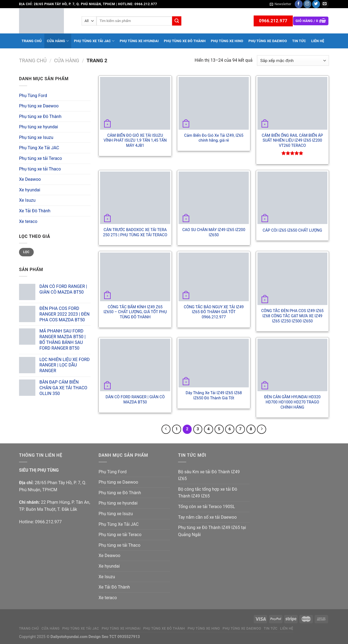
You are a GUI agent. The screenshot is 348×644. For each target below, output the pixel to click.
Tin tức (299, 41)
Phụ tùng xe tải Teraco (41, 158)
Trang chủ (32, 41)
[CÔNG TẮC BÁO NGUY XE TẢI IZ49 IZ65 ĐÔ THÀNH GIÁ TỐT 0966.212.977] (214, 277)
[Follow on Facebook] (299, 4)
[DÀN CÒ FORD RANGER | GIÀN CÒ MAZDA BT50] (135, 365)
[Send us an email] (325, 4)
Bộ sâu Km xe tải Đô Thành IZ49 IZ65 (209, 475)
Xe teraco (28, 221)
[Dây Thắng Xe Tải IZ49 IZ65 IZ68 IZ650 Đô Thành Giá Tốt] (214, 363)
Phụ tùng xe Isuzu (36, 137)
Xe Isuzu (27, 200)
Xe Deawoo (30, 179)
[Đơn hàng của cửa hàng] (293, 60)
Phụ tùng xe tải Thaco (40, 169)
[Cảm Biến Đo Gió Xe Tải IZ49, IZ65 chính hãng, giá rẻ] (214, 103)
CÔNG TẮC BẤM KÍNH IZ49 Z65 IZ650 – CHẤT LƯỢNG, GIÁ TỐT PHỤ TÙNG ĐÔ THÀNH (135, 312)
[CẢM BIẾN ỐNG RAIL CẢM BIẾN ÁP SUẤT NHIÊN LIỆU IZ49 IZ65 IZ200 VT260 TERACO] (293, 103)
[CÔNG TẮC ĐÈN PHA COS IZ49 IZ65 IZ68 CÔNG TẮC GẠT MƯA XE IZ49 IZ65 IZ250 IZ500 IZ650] (293, 279)
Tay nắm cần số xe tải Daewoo (207, 517)
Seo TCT (109, 637)
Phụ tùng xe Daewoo (268, 41)
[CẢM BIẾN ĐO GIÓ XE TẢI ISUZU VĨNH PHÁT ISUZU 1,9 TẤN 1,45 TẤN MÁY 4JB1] (135, 103)
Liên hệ (318, 41)
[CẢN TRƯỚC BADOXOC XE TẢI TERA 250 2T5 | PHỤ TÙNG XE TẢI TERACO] (135, 198)
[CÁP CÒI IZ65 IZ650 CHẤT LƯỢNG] (293, 198)
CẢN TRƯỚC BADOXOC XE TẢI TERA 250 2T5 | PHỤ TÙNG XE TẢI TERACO (135, 232)
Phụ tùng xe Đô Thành (185, 41)
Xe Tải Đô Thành (35, 211)
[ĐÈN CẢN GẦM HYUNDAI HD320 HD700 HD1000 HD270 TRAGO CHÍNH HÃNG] (293, 365)
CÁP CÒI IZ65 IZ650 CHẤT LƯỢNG (292, 230)
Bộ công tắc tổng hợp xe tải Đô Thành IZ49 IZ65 (208, 493)
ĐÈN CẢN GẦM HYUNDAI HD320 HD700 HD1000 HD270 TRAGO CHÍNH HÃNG (292, 402)
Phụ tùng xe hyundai (139, 41)
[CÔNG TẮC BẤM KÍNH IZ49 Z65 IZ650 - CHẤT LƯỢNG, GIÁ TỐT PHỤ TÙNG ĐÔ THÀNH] (135, 277)
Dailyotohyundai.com (69, 637)
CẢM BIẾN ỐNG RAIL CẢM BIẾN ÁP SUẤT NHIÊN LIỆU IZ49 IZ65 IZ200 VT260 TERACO (292, 141)
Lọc (26, 252)
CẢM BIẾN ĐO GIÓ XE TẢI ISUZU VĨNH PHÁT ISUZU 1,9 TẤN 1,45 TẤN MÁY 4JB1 (135, 141)
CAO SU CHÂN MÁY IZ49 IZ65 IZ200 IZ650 (214, 232)
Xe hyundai (30, 190)
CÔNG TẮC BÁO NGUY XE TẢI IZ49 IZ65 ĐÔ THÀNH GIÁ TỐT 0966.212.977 (214, 312)
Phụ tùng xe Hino (227, 41)
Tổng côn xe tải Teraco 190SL (206, 507)
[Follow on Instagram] (307, 4)
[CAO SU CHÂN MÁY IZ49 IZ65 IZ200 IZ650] (214, 198)
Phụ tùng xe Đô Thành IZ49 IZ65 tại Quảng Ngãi (212, 531)
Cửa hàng (58, 41)
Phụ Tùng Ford (33, 96)
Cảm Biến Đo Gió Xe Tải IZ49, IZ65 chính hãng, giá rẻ (214, 138)
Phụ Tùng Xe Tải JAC (94, 41)
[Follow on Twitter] (316, 4)
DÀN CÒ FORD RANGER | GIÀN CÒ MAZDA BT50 (135, 400)
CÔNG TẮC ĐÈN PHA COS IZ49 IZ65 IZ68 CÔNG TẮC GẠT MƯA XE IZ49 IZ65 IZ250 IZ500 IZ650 (292, 316)
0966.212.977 (48, 522)
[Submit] (177, 21)
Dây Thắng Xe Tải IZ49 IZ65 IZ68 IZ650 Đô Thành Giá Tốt (214, 396)
